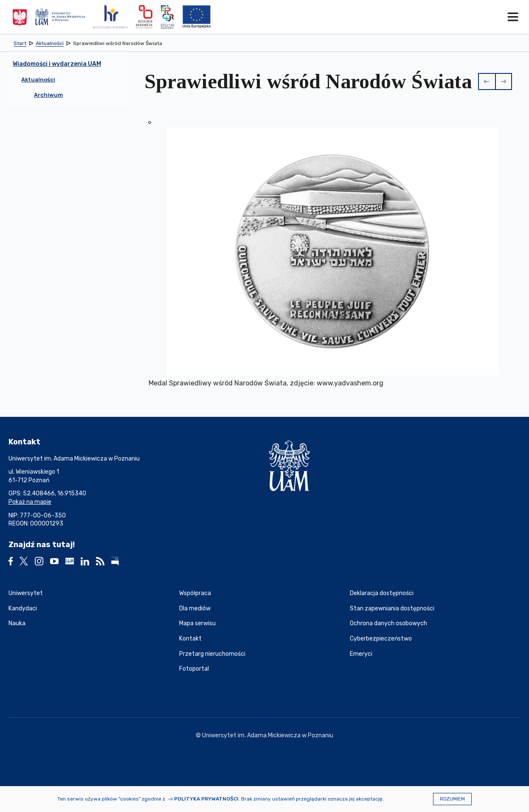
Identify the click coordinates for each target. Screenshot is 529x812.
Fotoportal (194, 669)
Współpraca (195, 593)
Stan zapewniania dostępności (392, 608)
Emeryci (361, 654)
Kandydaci (23, 608)
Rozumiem (452, 799)
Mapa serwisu (197, 623)
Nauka (17, 623)
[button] (487, 81)
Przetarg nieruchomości (212, 654)
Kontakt (190, 639)
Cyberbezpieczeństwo (381, 639)
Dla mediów (195, 608)
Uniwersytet (26, 593)
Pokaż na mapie (30, 502)
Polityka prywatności (206, 799)
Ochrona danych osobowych (388, 623)
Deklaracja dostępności (382, 593)
